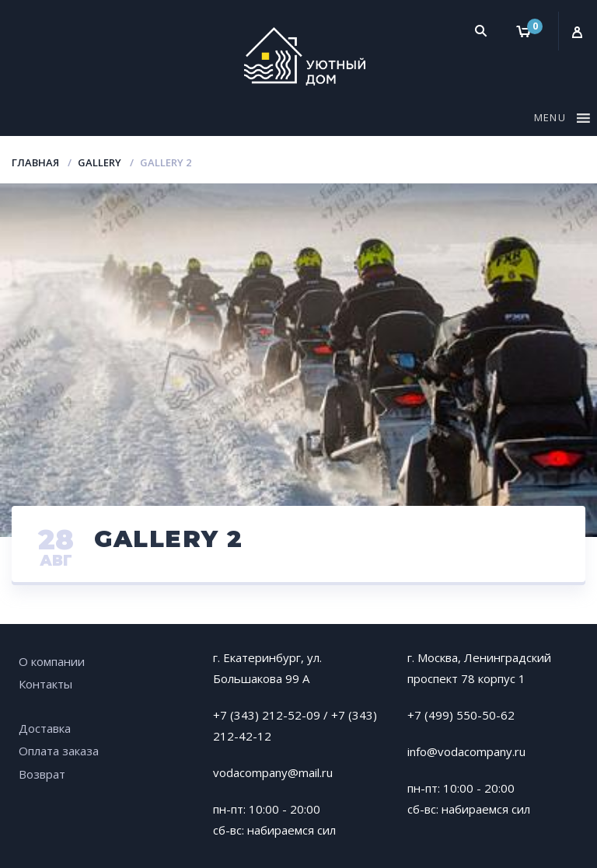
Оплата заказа (59, 751)
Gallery (99, 162)
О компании (52, 661)
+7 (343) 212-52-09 (267, 715)
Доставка (45, 728)
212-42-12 (242, 736)
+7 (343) (354, 715)
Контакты (45, 684)
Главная (35, 162)
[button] (552, 120)
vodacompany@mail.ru (273, 772)
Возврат (42, 774)
